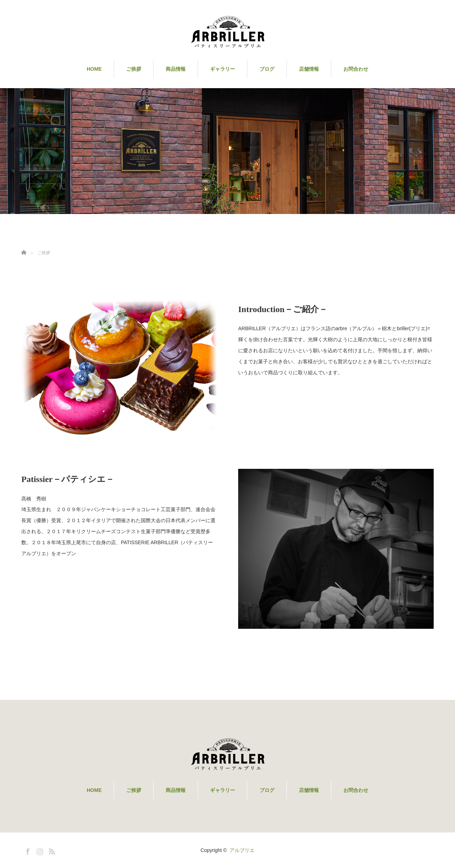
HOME (94, 69)
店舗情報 (309, 69)
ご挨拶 (134, 69)
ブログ (267, 69)
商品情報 (176, 69)
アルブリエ (242, 850)
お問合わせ (356, 69)
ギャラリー (223, 69)
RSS (51, 850)
